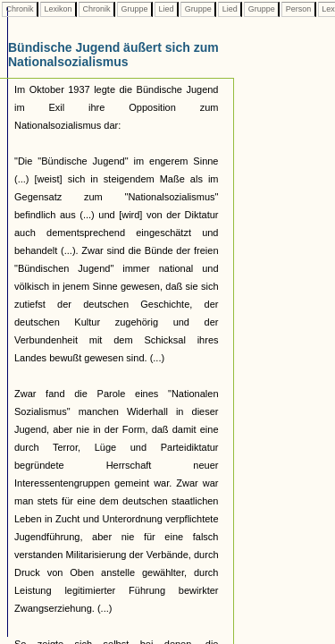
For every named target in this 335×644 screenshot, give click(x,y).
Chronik (20, 9)
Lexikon (58, 9)
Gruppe (134, 9)
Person (298, 9)
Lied (166, 9)
